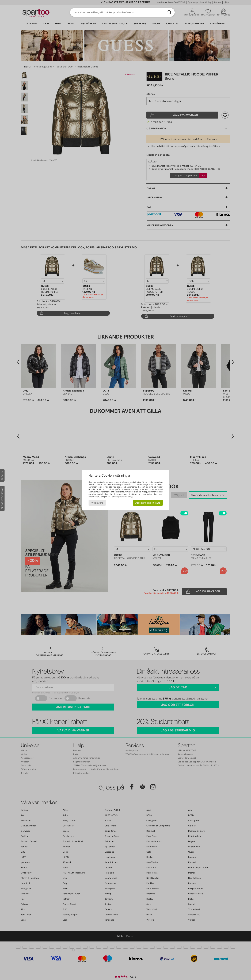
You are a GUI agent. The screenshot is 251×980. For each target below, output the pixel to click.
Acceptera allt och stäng (148, 503)
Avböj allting (97, 503)
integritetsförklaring (123, 497)
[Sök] (169, 12)
